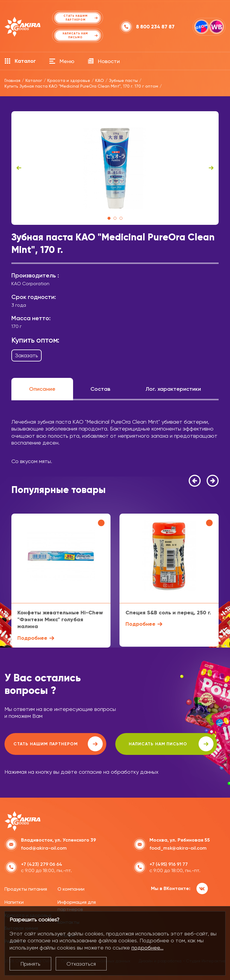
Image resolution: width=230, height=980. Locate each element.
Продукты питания (26, 889)
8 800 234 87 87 (155, 27)
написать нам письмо (171, 744)
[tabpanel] (115, 168)
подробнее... (147, 948)
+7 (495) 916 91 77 (169, 864)
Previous (19, 168)
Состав (100, 389)
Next (211, 168)
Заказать (27, 355)
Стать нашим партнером (58, 744)
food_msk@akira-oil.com (178, 848)
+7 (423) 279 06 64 (42, 864)
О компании (71, 889)
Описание (42, 389)
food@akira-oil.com (44, 848)
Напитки (14, 902)
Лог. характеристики (173, 389)
